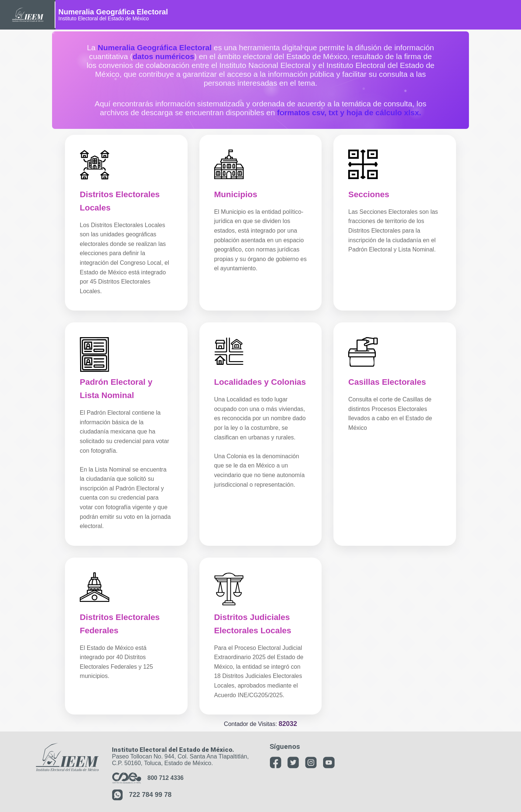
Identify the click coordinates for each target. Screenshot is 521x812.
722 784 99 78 (142, 795)
